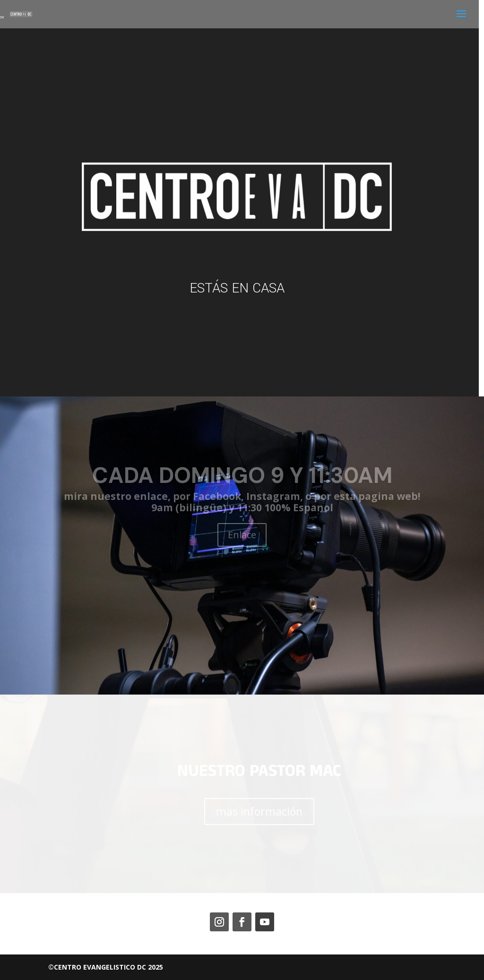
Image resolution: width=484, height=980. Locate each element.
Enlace (242, 535)
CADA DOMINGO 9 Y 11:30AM (242, 475)
